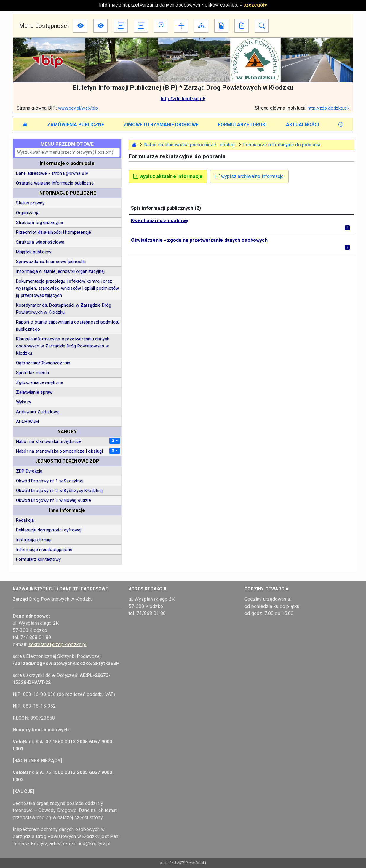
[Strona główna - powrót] (134, 145)
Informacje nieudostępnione (44, 550)
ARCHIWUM (28, 422)
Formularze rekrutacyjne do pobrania (282, 145)
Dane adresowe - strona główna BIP (52, 173)
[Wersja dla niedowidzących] (80, 26)
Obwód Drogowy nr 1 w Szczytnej (50, 481)
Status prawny (30, 203)
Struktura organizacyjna (40, 222)
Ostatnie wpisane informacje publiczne (55, 183)
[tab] (76, 125)
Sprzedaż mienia (32, 373)
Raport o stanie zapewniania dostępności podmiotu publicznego (68, 326)
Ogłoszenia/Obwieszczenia (43, 363)
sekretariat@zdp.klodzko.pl (57, 644)
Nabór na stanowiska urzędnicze (49, 441)
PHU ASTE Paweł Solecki (188, 863)
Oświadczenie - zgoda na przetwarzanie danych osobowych (199, 240)
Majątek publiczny (34, 252)
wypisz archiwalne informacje (249, 176)
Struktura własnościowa (40, 242)
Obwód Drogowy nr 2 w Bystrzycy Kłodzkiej (59, 491)
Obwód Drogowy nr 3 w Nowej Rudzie (53, 500)
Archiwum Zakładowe (38, 412)
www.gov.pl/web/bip (78, 108)
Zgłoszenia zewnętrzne (40, 382)
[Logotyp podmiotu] (183, 59)
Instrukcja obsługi (34, 540)
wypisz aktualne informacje (168, 176)
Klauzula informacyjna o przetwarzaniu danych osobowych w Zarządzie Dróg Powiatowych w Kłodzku (63, 346)
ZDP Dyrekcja (29, 471)
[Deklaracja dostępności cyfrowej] (221, 26)
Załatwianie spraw (34, 392)
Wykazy (24, 402)
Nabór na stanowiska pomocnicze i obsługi (190, 145)
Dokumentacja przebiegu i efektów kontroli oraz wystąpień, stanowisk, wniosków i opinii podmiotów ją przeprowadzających (68, 288)
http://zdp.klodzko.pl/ (183, 99)
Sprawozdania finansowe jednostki (51, 262)
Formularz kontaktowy (38, 559)
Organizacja (28, 213)
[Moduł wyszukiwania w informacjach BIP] (262, 26)
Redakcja (25, 520)
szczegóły (255, 5)
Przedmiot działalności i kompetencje (54, 232)
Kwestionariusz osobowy (160, 221)
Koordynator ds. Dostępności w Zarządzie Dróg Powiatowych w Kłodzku (64, 309)
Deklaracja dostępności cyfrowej (49, 530)
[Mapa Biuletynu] (201, 26)
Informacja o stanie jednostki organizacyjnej (60, 271)
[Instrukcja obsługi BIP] (242, 26)
